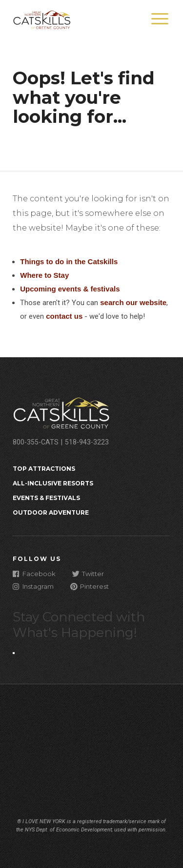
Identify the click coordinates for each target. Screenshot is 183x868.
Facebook (34, 573)
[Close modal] (14, 653)
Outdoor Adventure (51, 512)
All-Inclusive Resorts (53, 483)
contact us (64, 316)
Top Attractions (44, 469)
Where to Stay (44, 275)
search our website (133, 302)
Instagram (33, 586)
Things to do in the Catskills (69, 261)
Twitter (88, 573)
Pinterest (90, 586)
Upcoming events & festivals (70, 289)
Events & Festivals (46, 498)
